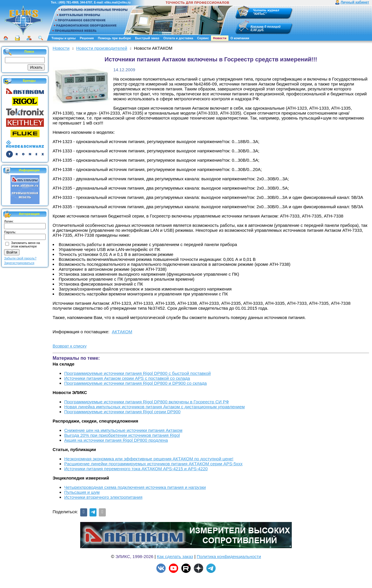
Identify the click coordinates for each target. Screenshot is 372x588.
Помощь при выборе (115, 38)
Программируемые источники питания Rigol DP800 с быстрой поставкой (137, 373)
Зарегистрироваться (19, 263)
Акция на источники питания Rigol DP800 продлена (116, 440)
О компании (240, 38)
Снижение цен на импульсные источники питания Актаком (123, 430)
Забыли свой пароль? (20, 258)
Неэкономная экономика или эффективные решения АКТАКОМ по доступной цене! (149, 459)
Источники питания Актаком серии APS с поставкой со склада (127, 378)
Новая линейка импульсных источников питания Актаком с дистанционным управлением (154, 407)
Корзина (257, 26)
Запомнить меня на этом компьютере (25, 245)
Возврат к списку (70, 346)
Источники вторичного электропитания (103, 497)
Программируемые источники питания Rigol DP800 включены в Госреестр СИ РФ (147, 402)
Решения (87, 38)
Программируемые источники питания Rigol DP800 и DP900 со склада (135, 383)
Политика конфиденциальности (229, 556)
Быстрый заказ (147, 38)
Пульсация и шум (82, 492)
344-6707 (86, 2)
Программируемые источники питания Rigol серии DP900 (122, 412)
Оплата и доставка (178, 38)
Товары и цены (64, 38)
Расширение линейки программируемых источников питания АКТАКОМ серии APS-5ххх (153, 464)
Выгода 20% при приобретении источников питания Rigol (122, 435)
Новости (220, 38)
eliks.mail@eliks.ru (117, 2)
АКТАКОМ (122, 332)
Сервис (203, 38)
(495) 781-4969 (68, 2)
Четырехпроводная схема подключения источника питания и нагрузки (135, 487)
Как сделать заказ (175, 556)
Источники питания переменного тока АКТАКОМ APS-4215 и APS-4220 (136, 469)
